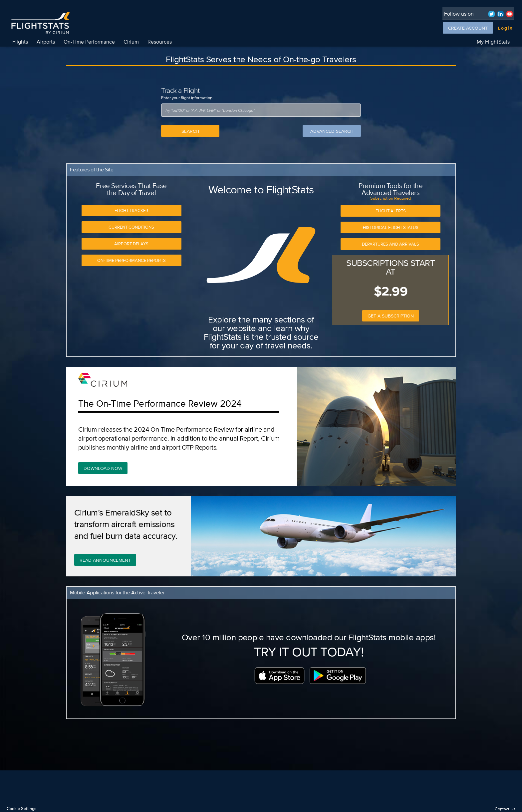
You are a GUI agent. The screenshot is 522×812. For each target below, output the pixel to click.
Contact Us (505, 809)
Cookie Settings (21, 809)
